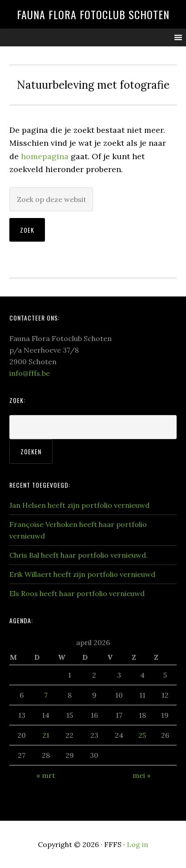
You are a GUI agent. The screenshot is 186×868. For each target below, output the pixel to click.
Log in (137, 844)
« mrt (46, 775)
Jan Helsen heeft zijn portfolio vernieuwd (79, 505)
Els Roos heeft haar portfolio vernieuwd (77, 593)
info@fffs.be (30, 373)
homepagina (45, 156)
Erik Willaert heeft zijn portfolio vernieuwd (82, 574)
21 (46, 735)
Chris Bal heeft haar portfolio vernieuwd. (79, 555)
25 (142, 735)
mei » (142, 775)
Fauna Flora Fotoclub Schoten (93, 14)
